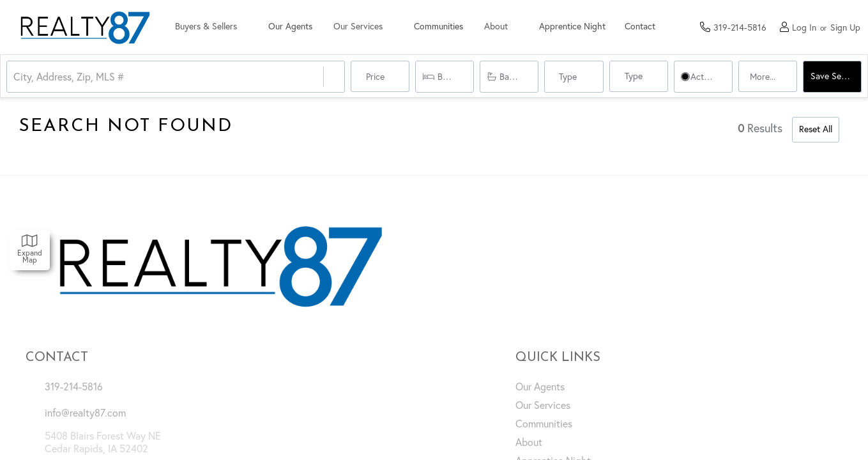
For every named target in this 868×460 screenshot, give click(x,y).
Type (568, 77)
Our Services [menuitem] (543, 405)
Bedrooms (456, 77)
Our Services (363, 27)
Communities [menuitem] (445, 27)
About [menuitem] (529, 442)
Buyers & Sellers (208, 27)
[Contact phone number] (740, 27)
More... (762, 77)
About (504, 27)
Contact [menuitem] (650, 27)
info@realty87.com (85, 413)
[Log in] (798, 27)
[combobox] (15, 77)
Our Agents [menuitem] (293, 27)
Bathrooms (519, 77)
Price (375, 77)
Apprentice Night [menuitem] (582, 27)
